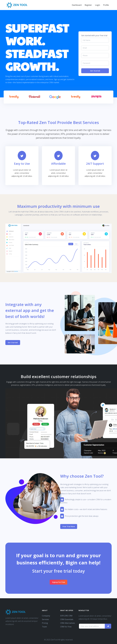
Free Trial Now (69, 526)
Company (46, 616)
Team (44, 627)
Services (45, 619)
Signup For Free (58, 582)
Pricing (45, 623)
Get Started (95, 71)
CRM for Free (66, 627)
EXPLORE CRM (66, 616)
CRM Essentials (67, 619)
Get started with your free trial (94, 35)
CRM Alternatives (68, 623)
